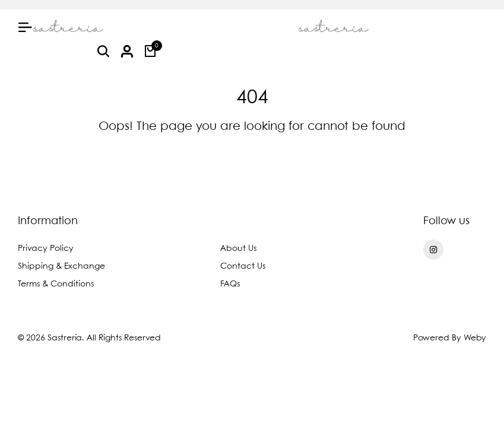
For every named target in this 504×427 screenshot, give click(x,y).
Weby (475, 338)
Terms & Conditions (56, 284)
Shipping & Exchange (61, 266)
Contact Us (243, 266)
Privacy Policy (46, 248)
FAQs (230, 284)
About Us (238, 248)
